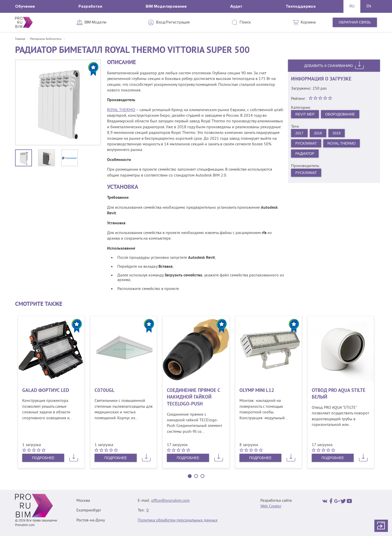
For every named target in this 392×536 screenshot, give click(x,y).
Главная (20, 39)
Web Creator (271, 506)
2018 (318, 133)
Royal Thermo (341, 143)
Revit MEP (305, 114)
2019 (336, 133)
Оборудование (340, 114)
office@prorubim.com (170, 501)
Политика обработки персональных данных (178, 520)
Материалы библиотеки (46, 39)
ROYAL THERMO (121, 110)
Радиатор (305, 154)
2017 (299, 133)
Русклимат (306, 143)
